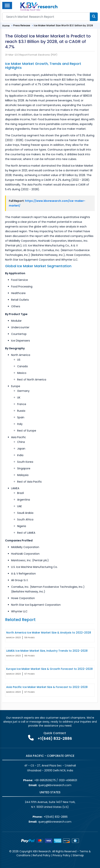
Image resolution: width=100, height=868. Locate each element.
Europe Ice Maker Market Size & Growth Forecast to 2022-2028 (49, 669)
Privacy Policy (62, 855)
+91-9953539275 (45, 780)
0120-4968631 (68, 780)
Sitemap (78, 855)
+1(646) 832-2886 (55, 738)
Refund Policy (42, 855)
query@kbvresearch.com (55, 785)
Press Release (22, 25)
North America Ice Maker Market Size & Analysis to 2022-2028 (49, 633)
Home (6, 26)
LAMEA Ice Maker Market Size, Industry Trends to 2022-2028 (47, 651)
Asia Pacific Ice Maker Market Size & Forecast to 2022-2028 (47, 687)
